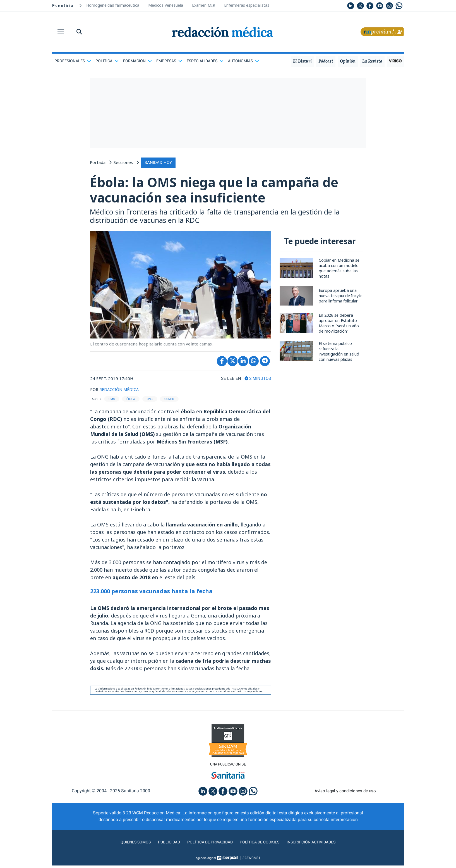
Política (107, 61)
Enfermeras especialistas (247, 5)
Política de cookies (262, 844)
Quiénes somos (129, 844)
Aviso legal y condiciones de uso (345, 793)
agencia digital (206, 860)
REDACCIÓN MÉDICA (120, 391)
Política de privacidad (208, 844)
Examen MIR (204, 5)
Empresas (169, 61)
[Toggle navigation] (61, 32)
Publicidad (164, 844)
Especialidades (205, 61)
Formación (137, 61)
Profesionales (73, 61)
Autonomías (243, 61)
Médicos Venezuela (166, 5)
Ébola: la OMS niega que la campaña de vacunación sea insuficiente (226, 190)
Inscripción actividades (317, 844)
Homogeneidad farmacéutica (113, 5)
